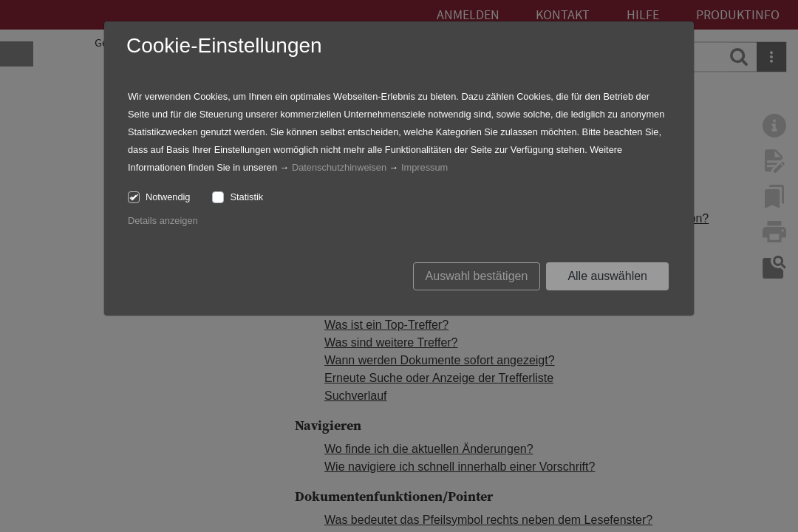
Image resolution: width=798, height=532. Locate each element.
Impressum (424, 167)
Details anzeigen (163, 221)
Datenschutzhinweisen (339, 167)
